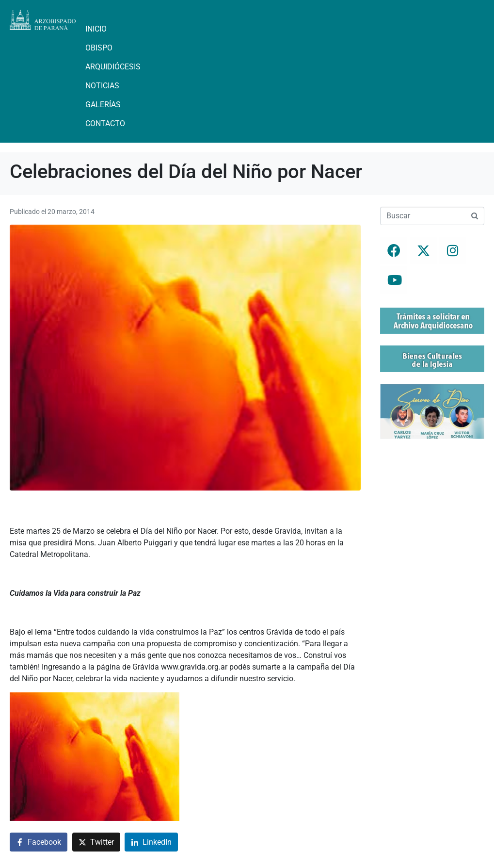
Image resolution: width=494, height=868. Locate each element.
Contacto (105, 123)
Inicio (96, 29)
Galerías (103, 105)
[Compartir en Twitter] (96, 842)
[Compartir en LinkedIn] (151, 842)
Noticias (102, 86)
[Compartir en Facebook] (39, 842)
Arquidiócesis (113, 67)
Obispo (99, 48)
